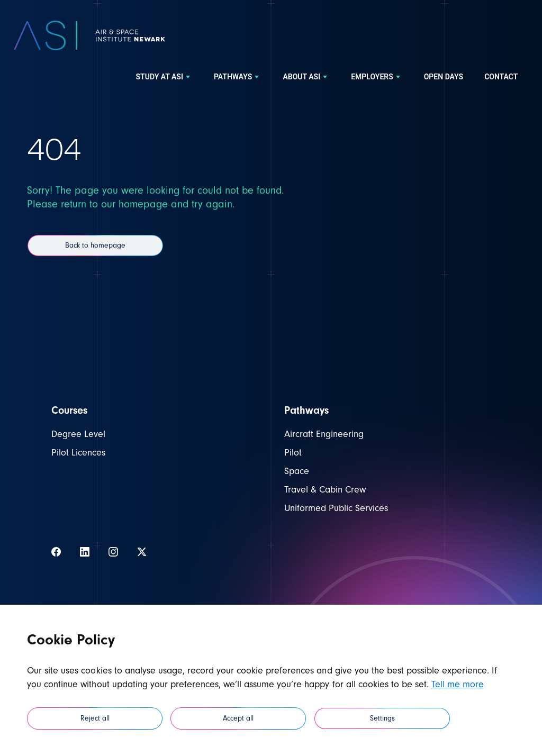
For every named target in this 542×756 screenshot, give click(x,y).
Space (297, 471)
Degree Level (78, 434)
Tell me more (458, 684)
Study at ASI (164, 77)
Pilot (293, 453)
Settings (382, 718)
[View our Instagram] (113, 552)
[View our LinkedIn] (85, 552)
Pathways (238, 77)
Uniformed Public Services (336, 508)
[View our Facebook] (56, 552)
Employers (377, 77)
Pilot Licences (78, 453)
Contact (501, 77)
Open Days (444, 77)
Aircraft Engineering (324, 434)
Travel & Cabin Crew (325, 490)
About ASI (306, 77)
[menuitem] (164, 77)
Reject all (95, 718)
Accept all (238, 718)
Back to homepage (95, 259)
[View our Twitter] (142, 552)
